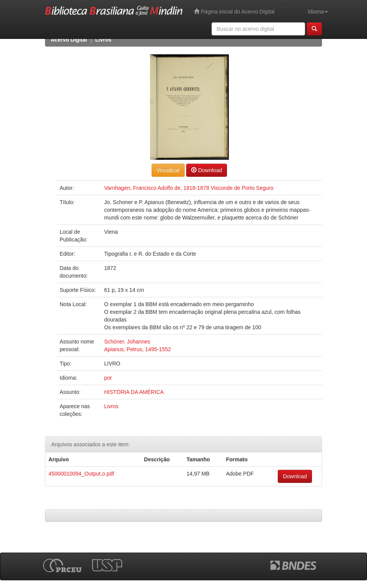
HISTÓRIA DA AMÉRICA (134, 392)
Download (207, 170)
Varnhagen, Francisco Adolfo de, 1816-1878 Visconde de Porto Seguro (189, 188)
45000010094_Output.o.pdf (81, 474)
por (108, 378)
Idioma (318, 12)
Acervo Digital (69, 40)
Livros (103, 40)
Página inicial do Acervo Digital (234, 11)
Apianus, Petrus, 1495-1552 (138, 349)
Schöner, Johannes (127, 342)
